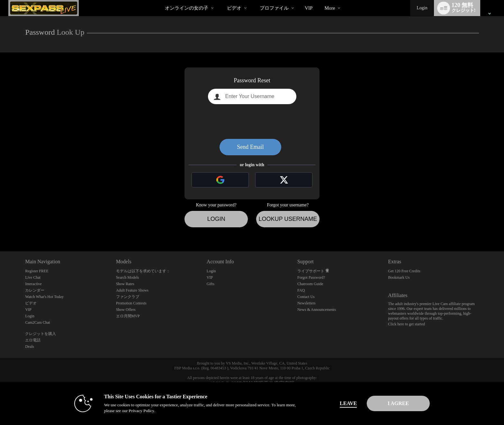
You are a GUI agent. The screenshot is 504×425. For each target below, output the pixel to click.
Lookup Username (288, 219)
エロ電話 (33, 340)
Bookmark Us (399, 277)
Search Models (128, 277)
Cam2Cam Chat (37, 322)
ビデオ (234, 8)
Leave (342, 403)
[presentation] (252, 122)
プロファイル (274, 8)
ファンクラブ (128, 297)
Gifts (211, 284)
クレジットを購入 (40, 334)
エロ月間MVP (128, 316)
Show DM (0, 227)
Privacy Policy (135, 411)
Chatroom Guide (310, 284)
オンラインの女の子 (187, 8)
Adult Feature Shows (132, 290)
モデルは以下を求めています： (143, 271)
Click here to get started (406, 324)
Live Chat (33, 277)
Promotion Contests (131, 303)
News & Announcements (317, 310)
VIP (309, 8)
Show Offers (126, 310)
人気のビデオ (221, 0)
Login (422, 8)
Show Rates (125, 284)
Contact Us (306, 297)
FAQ (301, 290)
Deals (29, 347)
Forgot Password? (311, 277)
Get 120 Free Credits (404, 271)
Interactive (33, 284)
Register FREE (37, 271)
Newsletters (306, 303)
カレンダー (35, 290)
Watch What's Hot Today (44, 297)
